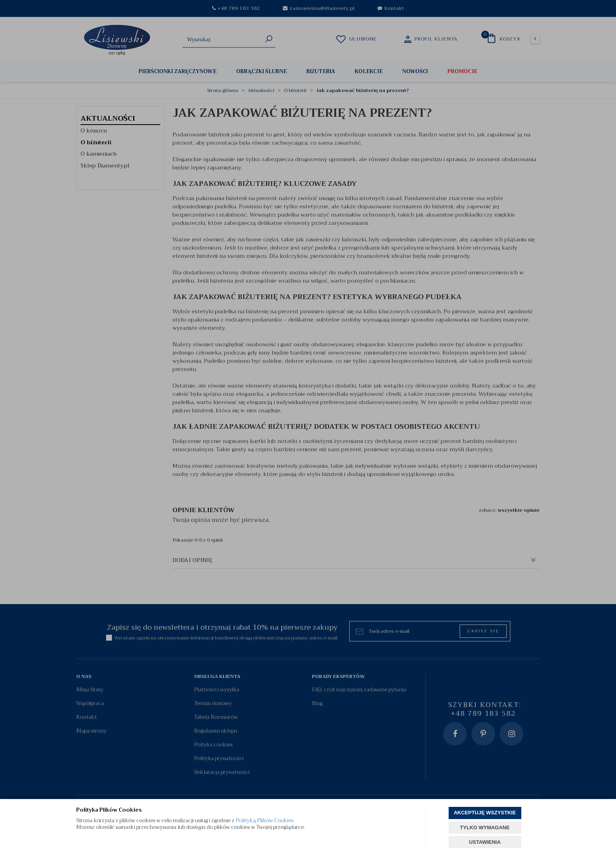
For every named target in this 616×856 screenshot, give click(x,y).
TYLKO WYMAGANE (485, 828)
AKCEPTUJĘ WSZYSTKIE (485, 813)
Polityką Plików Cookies (265, 820)
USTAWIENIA (485, 842)
